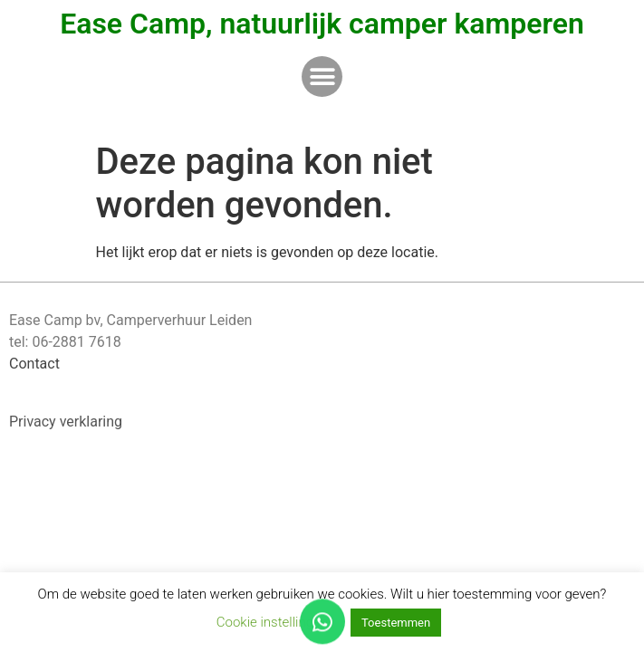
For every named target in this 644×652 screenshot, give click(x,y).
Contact (34, 364)
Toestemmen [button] (396, 623)
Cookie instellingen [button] (272, 622)
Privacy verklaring (66, 422)
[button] (322, 77)
